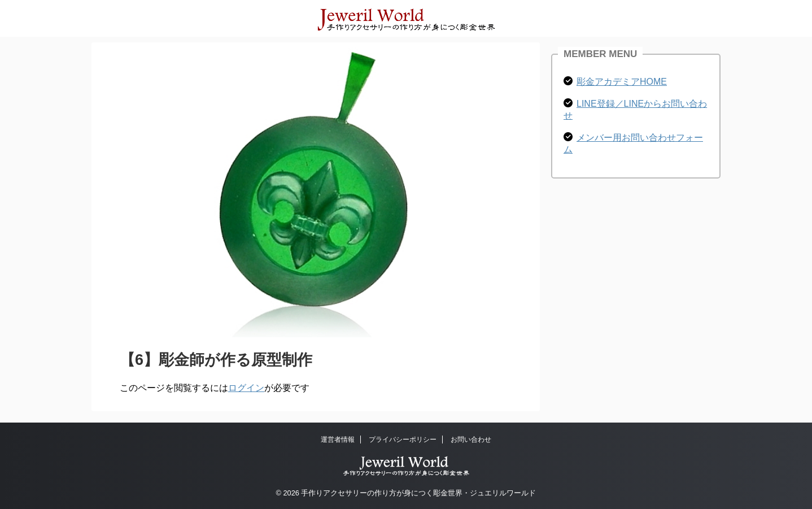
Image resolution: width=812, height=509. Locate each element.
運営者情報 (338, 440)
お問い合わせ (471, 440)
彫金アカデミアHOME (622, 82)
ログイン (246, 388)
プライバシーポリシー (403, 440)
